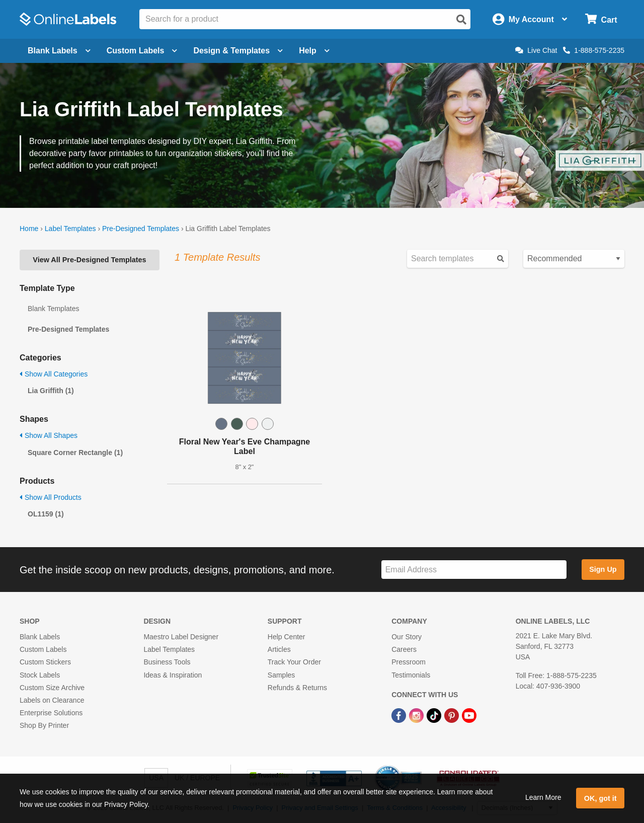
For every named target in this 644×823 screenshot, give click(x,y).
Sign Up (603, 569)
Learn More (543, 797)
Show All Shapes (49, 435)
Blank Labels (40, 637)
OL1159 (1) (46, 514)
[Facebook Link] (400, 715)
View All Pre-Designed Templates (89, 260)
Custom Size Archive (52, 688)
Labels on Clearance (52, 700)
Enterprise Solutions (51, 713)
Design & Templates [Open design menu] (238, 51)
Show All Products (51, 497)
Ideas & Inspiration (173, 675)
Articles (279, 649)
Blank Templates (53, 309)
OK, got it (600, 798)
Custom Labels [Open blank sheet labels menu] (142, 51)
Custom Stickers (45, 662)
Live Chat (536, 50)
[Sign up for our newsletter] (474, 570)
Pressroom (409, 662)
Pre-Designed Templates (141, 229)
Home (29, 229)
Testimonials (411, 675)
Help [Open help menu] (314, 51)
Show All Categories (54, 374)
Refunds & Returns (297, 688)
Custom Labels (43, 649)
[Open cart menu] (601, 19)
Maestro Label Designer (181, 637)
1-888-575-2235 (594, 50)
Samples (281, 675)
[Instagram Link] (417, 715)
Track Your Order (294, 662)
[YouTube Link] (469, 715)
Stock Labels (40, 675)
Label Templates (70, 229)
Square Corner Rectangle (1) (75, 453)
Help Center (287, 637)
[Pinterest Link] (453, 715)
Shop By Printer (44, 725)
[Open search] (461, 20)
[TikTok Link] (435, 715)
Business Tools (167, 662)
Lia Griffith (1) (51, 391)
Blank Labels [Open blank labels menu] (59, 51)
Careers (404, 649)
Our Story (407, 637)
